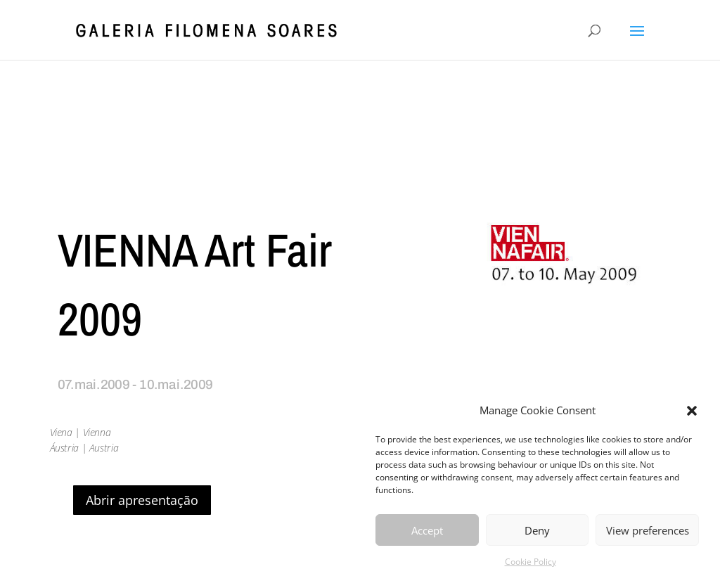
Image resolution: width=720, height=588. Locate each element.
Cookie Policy (531, 562)
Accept (427, 530)
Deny (537, 530)
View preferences (648, 530)
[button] (692, 411)
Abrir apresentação (142, 500)
